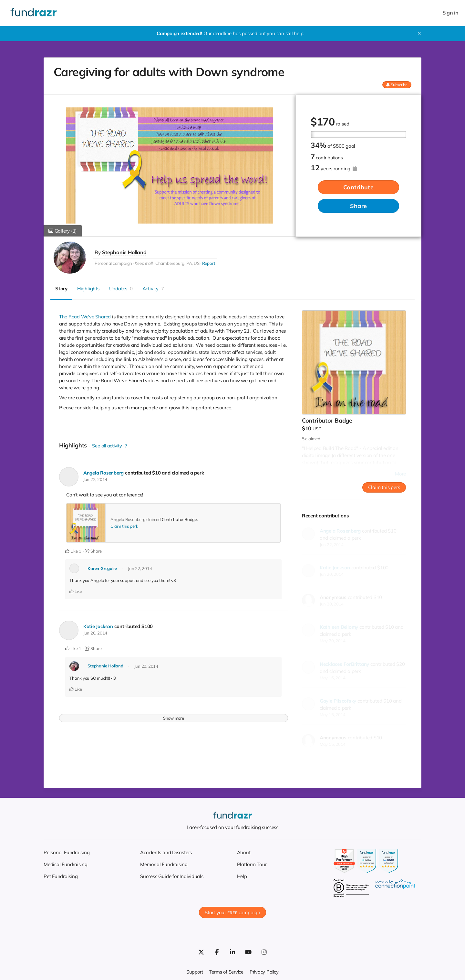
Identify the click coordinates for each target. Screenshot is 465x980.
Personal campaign (113, 263)
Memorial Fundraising (164, 864)
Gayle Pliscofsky (338, 701)
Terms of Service (226, 972)
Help (242, 876)
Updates (121, 289)
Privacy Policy (265, 972)
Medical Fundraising (66, 864)
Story (61, 289)
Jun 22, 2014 (95, 479)
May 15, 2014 (333, 715)
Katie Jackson (98, 626)
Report (208, 263)
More (400, 474)
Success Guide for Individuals (172, 876)
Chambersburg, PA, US (177, 263)
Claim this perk (124, 526)
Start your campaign (232, 912)
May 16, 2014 (333, 678)
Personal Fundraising (67, 852)
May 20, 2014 (333, 641)
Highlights (88, 289)
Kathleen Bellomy (339, 627)
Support (194, 972)
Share (358, 206)
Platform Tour (252, 864)
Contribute (358, 188)
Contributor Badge (179, 519)
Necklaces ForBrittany (344, 664)
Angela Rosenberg (104, 473)
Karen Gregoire (102, 568)
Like (72, 551)
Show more (174, 717)
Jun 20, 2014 (95, 633)
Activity (153, 289)
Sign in (450, 13)
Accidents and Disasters (166, 852)
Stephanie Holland (124, 252)
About (244, 852)
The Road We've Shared (85, 317)
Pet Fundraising (61, 876)
